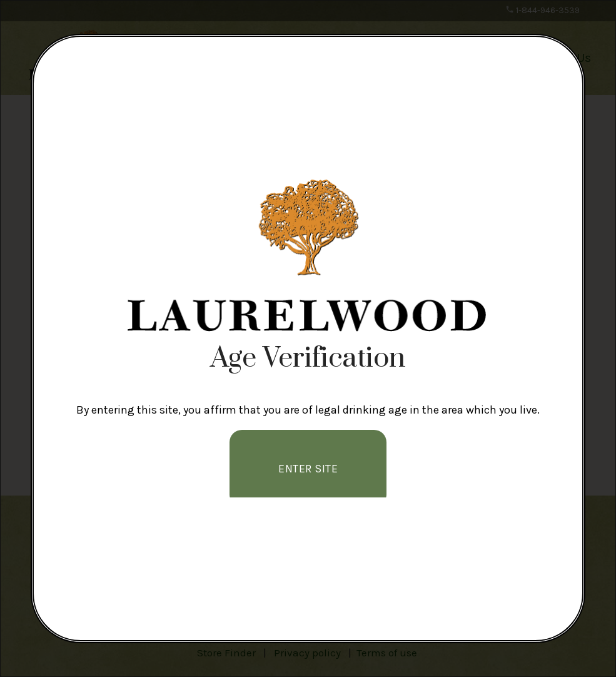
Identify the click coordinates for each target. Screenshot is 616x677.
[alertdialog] (308, 338)
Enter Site (308, 469)
